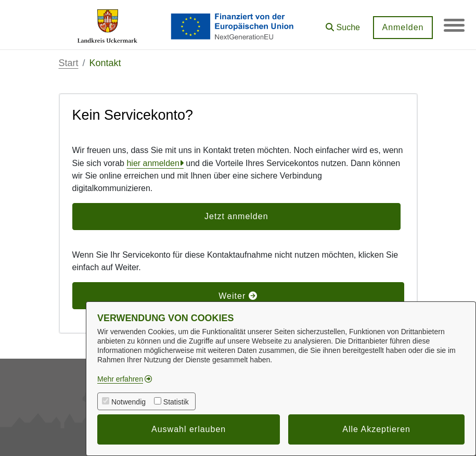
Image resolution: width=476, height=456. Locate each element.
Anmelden (403, 27)
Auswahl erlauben (189, 429)
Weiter (238, 296)
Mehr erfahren (120, 379)
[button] (343, 24)
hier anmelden (153, 163)
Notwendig (128, 402)
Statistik (176, 402)
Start (69, 63)
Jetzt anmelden (236, 216)
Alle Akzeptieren (376, 429)
